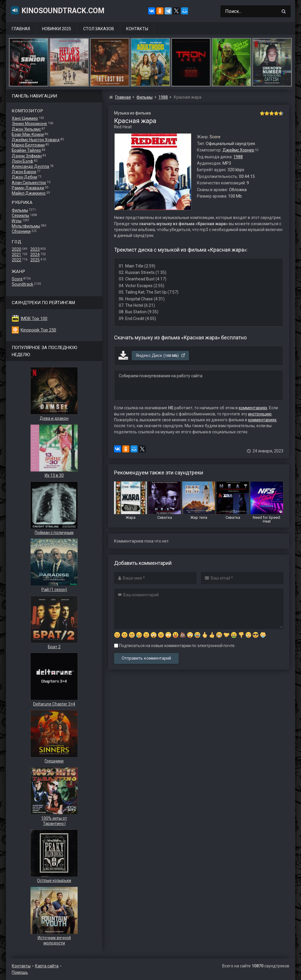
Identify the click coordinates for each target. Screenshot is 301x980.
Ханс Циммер (25, 118)
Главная (21, 29)
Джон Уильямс (26, 129)
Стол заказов (99, 29)
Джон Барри (24, 172)
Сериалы (20, 215)
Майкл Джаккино (29, 193)
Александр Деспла (30, 166)
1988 (238, 157)
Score (17, 279)
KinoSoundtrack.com (57, 10)
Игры (17, 221)
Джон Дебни (24, 177)
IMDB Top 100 (34, 319)
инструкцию (260, 414)
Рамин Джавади (28, 188)
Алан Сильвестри (29, 183)
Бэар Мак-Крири (28, 134)
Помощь (20, 972)
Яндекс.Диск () (161, 356)
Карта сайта (47, 966)
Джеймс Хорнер (238, 150)
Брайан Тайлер (26, 150)
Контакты (137, 29)
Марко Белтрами (28, 145)
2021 (16, 255)
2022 (16, 260)
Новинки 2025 (57, 29)
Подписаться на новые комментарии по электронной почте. (175, 646)
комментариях (253, 408)
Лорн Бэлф (22, 161)
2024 (35, 255)
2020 (16, 249)
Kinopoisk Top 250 (38, 330)
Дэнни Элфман (27, 156)
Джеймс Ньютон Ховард (36, 140)
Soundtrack (22, 284)
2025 (35, 260)
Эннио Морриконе (29, 124)
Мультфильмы (26, 226)
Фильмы (20, 210)
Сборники (21, 231)
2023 (35, 249)
